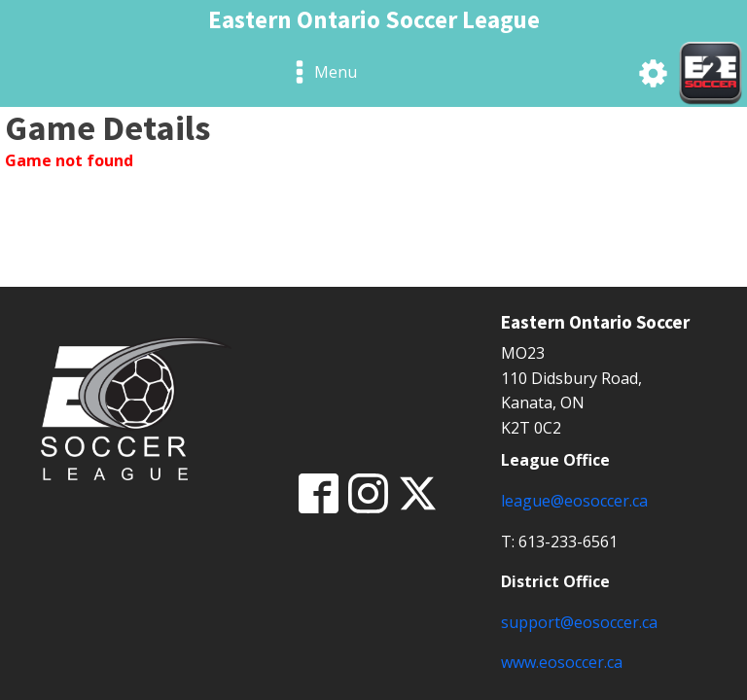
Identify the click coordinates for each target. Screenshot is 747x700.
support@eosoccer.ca (579, 622)
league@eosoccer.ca (574, 501)
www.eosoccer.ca (562, 662)
